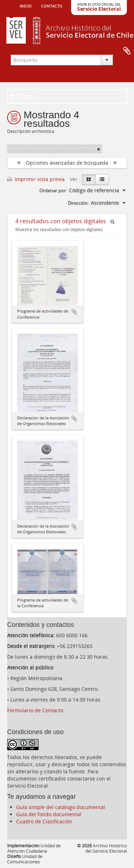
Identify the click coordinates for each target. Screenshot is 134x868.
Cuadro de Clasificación (44, 821)
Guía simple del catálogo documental (61, 807)
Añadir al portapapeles (74, 312)
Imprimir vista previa (36, 179)
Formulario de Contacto (35, 710)
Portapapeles (127, 51)
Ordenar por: (53, 190)
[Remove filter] (99, 149)
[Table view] (102, 180)
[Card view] (89, 180)
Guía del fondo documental (49, 814)
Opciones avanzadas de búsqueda (67, 163)
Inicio (26, 5)
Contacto (52, 5)
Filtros (23, 96)
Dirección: (78, 203)
